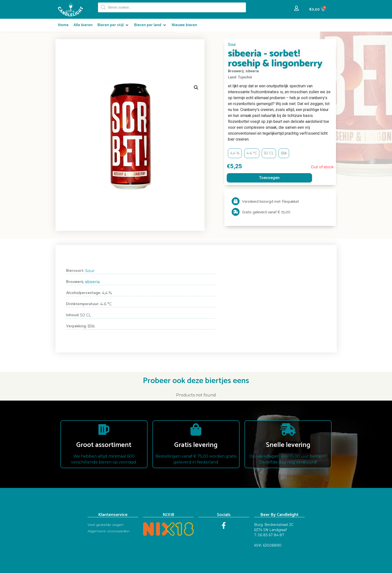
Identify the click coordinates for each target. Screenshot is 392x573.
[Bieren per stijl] (113, 25)
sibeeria (92, 282)
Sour (232, 45)
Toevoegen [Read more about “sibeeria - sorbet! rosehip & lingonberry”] (269, 178)
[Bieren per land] (150, 25)
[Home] (63, 25)
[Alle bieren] (83, 25)
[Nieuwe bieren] (184, 25)
